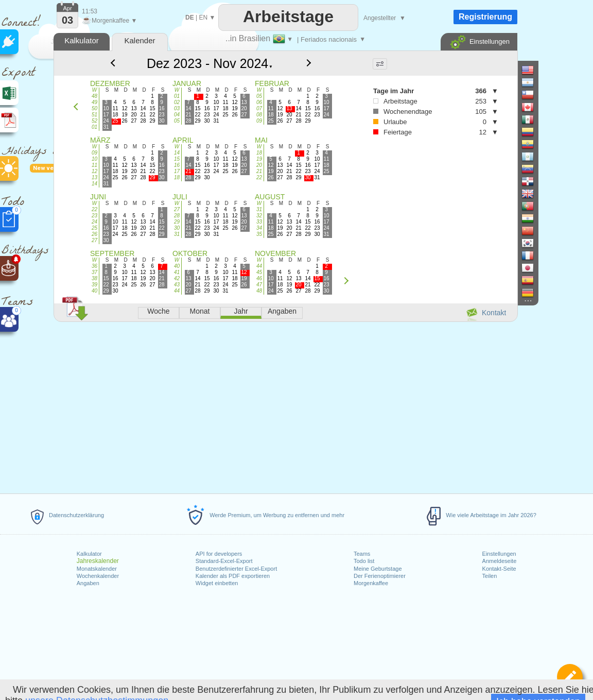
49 (94, 102)
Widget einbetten (217, 583)
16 (177, 165)
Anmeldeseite (500, 561)
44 (177, 291)
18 (177, 177)
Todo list (364, 561)
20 (259, 165)
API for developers (219, 554)
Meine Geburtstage (378, 569)
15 (177, 159)
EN (203, 18)
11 (94, 165)
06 (259, 102)
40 (94, 291)
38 (94, 278)
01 (94, 127)
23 (94, 216)
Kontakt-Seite (499, 569)
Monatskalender (97, 569)
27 (94, 240)
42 (177, 278)
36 (94, 266)
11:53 (90, 11)
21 (259, 171)
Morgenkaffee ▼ (109, 21)
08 (259, 115)
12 (94, 171)
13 (94, 177)
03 (177, 108)
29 (177, 222)
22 (259, 177)
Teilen (490, 576)
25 (94, 228)
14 (94, 184)
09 (259, 121)
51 (94, 115)
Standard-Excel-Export (224, 561)
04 (177, 115)
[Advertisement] (285, 406)
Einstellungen (499, 554)
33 (259, 222)
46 (259, 278)
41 (177, 272)
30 (177, 228)
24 (94, 222)
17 (177, 171)
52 (94, 121)
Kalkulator (89, 554)
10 (94, 159)
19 (259, 159)
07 (259, 108)
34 (259, 228)
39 (94, 285)
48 (94, 96)
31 (177, 234)
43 (177, 285)
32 (259, 216)
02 (177, 102)
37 (94, 272)
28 (177, 216)
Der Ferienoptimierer (380, 576)
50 (94, 108)
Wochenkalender (98, 576)
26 (94, 234)
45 (259, 272)
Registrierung (485, 17)
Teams (362, 554)
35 (259, 234)
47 (259, 285)
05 (177, 121)
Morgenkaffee (371, 583)
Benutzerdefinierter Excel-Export (236, 569)
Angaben (88, 583)
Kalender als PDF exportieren (233, 576)
